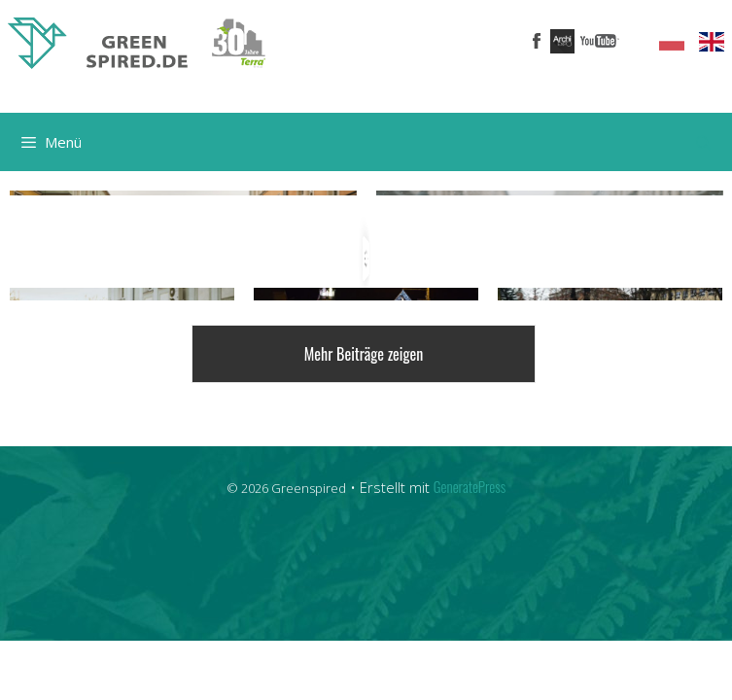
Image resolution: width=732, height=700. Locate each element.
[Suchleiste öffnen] (703, 142)
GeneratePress (470, 483)
